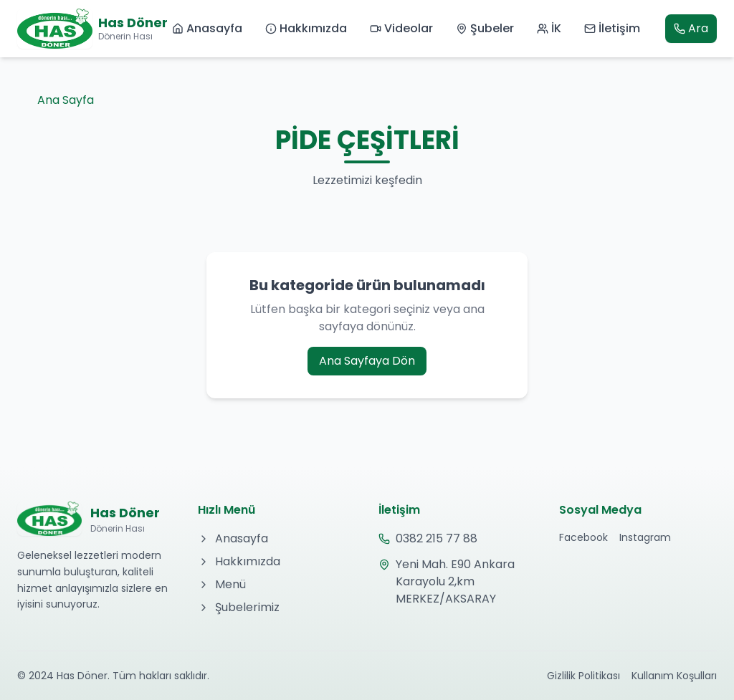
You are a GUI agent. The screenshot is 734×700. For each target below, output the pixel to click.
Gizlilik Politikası (583, 676)
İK (549, 28)
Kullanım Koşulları (674, 676)
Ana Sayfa (56, 100)
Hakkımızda (306, 28)
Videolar (401, 28)
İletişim (612, 28)
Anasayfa (207, 28)
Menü (222, 584)
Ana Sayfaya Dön (367, 361)
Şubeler (485, 28)
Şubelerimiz (239, 607)
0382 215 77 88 (428, 538)
